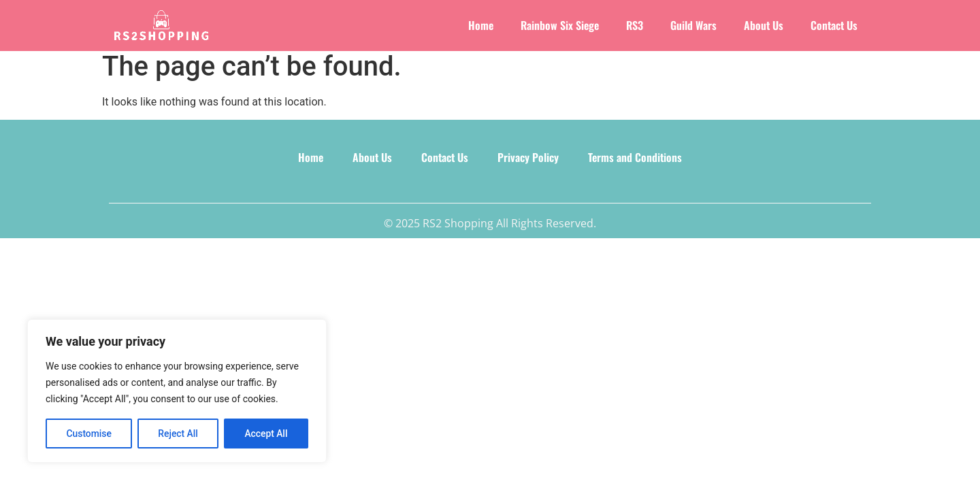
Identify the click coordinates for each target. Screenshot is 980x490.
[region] (177, 391)
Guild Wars (693, 25)
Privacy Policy (526, 163)
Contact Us (834, 25)
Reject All (178, 434)
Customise (89, 434)
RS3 (635, 25)
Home (481, 25)
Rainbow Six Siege (560, 25)
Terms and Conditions (631, 163)
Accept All (266, 434)
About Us (764, 25)
